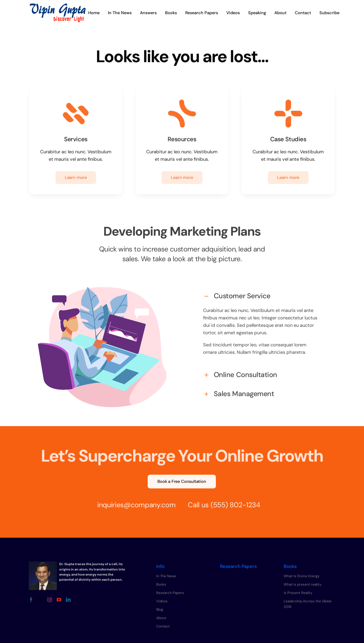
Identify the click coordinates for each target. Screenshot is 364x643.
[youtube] (59, 600)
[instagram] (50, 600)
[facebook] (31, 600)
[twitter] (40, 600)
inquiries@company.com (132, 505)
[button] (262, 293)
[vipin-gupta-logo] (58, 5)
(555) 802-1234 (231, 505)
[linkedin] (68, 600)
